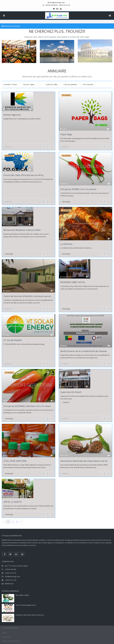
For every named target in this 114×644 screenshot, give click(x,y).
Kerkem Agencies (12, 115)
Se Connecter (6, 637)
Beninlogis (66, 202)
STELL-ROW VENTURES (15, 461)
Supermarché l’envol (71, 392)
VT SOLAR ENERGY (13, 340)
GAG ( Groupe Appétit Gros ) (26, 605)
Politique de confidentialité (11, 641)
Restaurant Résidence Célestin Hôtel (22, 230)
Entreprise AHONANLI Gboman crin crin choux (27, 406)
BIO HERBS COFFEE (22, 595)
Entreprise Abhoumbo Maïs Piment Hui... (30, 615)
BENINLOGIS (9, 584)
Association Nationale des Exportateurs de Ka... (84, 461)
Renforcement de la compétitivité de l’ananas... (84, 351)
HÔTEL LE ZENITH (13, 502)
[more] (39, 182)
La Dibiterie (66, 244)
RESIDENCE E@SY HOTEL (73, 282)
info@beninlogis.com (12, 576)
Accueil (4, 633)
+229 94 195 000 (10, 569)
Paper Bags (66, 134)
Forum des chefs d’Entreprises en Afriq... (24, 175)
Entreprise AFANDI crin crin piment (78, 189)
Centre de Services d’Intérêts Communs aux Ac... (28, 296)
